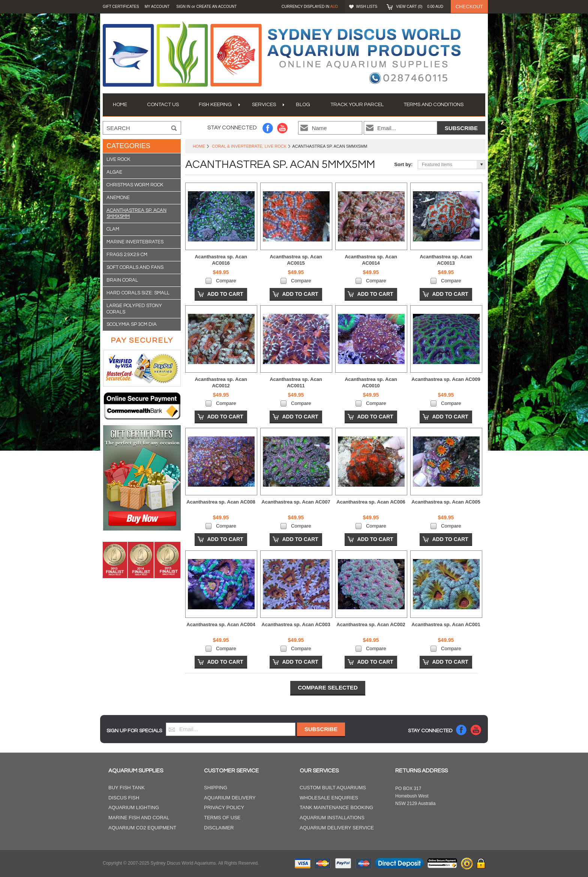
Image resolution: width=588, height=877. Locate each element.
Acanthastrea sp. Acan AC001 (446, 624)
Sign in (183, 7)
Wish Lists (367, 7)
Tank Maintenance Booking (336, 807)
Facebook (268, 128)
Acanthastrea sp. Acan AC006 (371, 502)
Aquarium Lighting (134, 807)
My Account (157, 7)
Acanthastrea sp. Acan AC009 (446, 379)
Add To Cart (225, 294)
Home (199, 146)
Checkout (469, 7)
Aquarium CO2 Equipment (142, 828)
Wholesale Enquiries (329, 798)
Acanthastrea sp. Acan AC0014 (371, 260)
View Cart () (420, 7)
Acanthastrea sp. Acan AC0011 (296, 382)
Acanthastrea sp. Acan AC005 (446, 502)
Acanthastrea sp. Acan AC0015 (296, 260)
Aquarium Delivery (230, 798)
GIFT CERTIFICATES (121, 7)
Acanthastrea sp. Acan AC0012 (221, 382)
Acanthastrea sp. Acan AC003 (296, 624)
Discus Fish (124, 798)
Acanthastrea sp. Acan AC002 (371, 624)
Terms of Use (222, 818)
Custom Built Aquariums (333, 788)
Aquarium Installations (332, 818)
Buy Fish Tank (127, 788)
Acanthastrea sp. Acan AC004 (221, 624)
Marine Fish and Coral (139, 818)
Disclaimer (219, 828)
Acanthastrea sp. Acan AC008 (221, 502)
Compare (226, 281)
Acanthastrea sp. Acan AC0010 (371, 382)
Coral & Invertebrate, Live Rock (249, 146)
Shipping (216, 788)
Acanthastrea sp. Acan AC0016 (221, 260)
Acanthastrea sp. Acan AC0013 (446, 260)
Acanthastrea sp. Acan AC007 (296, 502)
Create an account (216, 7)
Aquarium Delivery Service (337, 828)
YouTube (283, 128)
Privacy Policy (224, 807)
